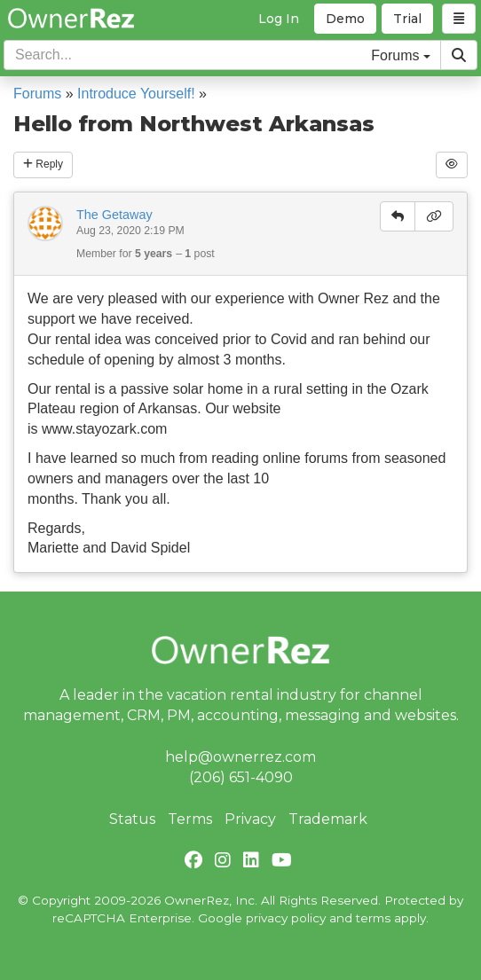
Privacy (250, 819)
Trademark (328, 819)
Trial (407, 19)
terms (373, 918)
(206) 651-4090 (241, 777)
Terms (190, 819)
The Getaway (114, 215)
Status (132, 819)
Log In (279, 19)
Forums (37, 94)
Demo (345, 19)
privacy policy (286, 918)
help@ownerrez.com (240, 757)
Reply (43, 164)
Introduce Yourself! (136, 94)
